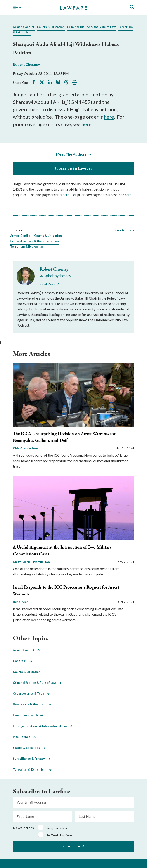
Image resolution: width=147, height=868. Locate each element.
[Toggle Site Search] (132, 7)
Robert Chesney (26, 64)
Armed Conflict (24, 27)
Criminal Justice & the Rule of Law (91, 27)
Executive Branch (28, 715)
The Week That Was (59, 835)
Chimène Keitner (26, 448)
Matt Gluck (22, 562)
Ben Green (21, 602)
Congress (23, 661)
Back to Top (123, 230)
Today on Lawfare (57, 828)
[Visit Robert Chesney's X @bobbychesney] (55, 276)
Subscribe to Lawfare (74, 168)
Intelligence (24, 737)
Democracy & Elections (32, 704)
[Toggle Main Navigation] (32, 7)
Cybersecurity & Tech (31, 693)
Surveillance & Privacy (32, 759)
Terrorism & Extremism (27, 246)
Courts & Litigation (51, 27)
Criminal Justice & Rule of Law (37, 683)
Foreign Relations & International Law (43, 726)
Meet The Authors (71, 154)
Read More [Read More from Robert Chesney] (47, 284)
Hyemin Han (41, 562)
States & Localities (29, 748)
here (109, 117)
